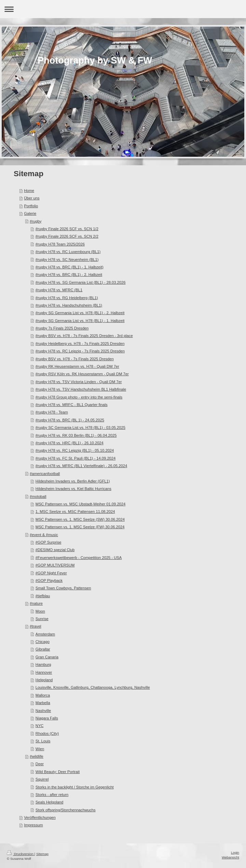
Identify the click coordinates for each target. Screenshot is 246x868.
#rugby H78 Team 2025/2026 (60, 244)
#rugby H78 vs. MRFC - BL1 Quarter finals (72, 405)
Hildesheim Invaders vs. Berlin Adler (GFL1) (73, 481)
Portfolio (31, 206)
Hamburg (43, 664)
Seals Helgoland (49, 802)
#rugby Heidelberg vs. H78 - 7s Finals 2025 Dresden (80, 344)
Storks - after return (52, 795)
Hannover (44, 672)
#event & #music (44, 535)
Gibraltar (43, 649)
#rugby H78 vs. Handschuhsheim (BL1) (69, 305)
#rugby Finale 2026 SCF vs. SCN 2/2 (67, 236)
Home (29, 191)
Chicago (43, 642)
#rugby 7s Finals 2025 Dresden (62, 328)
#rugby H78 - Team (52, 412)
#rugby (36, 221)
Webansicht (230, 857)
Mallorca (43, 695)
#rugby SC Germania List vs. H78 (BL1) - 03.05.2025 (80, 428)
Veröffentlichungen (40, 817)
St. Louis (43, 741)
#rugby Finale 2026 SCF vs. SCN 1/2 (67, 229)
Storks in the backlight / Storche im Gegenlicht (75, 787)
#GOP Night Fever (51, 573)
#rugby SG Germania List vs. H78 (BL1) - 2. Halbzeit (80, 313)
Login (235, 852)
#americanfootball (45, 474)
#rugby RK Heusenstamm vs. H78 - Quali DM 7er (77, 366)
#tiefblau (43, 596)
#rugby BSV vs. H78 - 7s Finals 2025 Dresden (75, 359)
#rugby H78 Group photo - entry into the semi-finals (79, 397)
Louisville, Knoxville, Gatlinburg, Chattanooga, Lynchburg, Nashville (93, 687)
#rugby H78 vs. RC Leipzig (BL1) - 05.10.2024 (75, 450)
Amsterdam (45, 634)
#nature (36, 603)
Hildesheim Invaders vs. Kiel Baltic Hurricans (73, 489)
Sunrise (42, 619)
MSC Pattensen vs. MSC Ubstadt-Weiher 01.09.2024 (80, 504)
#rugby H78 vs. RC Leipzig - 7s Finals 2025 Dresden (80, 351)
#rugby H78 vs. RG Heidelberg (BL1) (67, 298)
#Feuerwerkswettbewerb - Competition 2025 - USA (79, 558)
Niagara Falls (47, 718)
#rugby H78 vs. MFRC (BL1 (59, 290)
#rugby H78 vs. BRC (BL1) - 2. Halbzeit (69, 275)
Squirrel (42, 779)
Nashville (43, 711)
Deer (40, 764)
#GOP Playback (49, 580)
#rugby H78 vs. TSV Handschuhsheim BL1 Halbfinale (81, 389)
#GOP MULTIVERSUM (55, 565)
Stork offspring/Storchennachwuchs (66, 810)
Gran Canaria (47, 657)
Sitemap (42, 854)
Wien (40, 749)
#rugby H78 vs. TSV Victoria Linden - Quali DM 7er (79, 382)
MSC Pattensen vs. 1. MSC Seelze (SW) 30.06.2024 (80, 519)
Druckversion (21, 854)
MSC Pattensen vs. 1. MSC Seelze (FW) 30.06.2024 (80, 527)
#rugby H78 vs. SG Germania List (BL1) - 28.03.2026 (81, 282)
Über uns (32, 198)
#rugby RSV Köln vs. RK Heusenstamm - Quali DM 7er (82, 374)
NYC (40, 726)
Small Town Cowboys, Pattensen (63, 588)
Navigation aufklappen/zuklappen (123, 9)
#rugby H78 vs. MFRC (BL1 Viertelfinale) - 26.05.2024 (81, 466)
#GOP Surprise (49, 542)
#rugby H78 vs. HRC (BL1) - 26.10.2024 (70, 443)
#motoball (38, 496)
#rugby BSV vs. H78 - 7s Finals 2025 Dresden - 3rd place (84, 336)
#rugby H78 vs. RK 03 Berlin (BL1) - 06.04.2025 (76, 435)
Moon (40, 611)
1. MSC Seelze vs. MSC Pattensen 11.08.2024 (75, 512)
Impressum (33, 825)
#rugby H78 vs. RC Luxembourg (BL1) (68, 252)
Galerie (30, 213)
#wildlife (37, 756)
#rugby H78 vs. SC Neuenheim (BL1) (67, 260)
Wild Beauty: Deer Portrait (58, 772)
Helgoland (44, 680)
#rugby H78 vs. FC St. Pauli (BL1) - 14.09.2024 (76, 458)
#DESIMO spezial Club (55, 550)
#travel (36, 626)
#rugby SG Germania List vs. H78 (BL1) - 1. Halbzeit (80, 321)
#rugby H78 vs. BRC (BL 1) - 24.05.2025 (70, 420)
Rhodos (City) (47, 733)
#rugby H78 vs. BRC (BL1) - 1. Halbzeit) (70, 267)
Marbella (43, 703)
